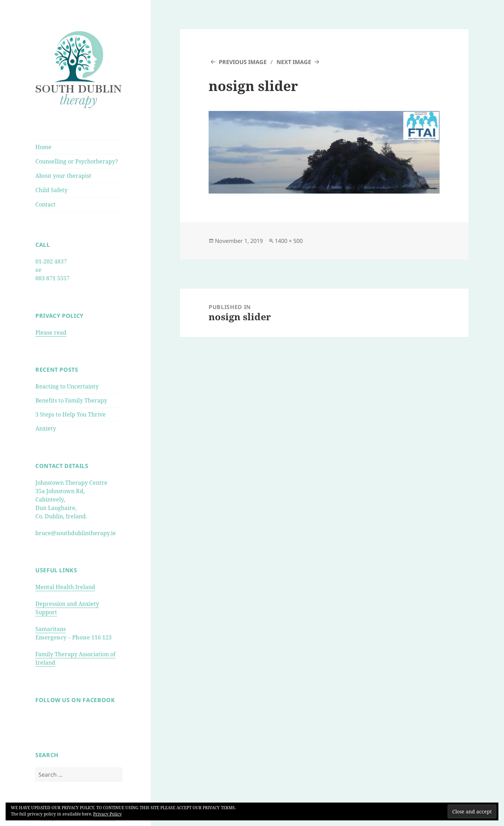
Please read (51, 332)
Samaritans (51, 629)
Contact (45, 204)
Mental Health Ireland (65, 587)
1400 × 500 (289, 241)
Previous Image (243, 62)
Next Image (294, 62)
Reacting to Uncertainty (67, 386)
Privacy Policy (107, 814)
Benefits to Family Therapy (71, 400)
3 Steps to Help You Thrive (71, 414)
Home (43, 147)
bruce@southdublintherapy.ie (76, 533)
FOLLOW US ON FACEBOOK (75, 700)
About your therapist (63, 176)
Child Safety (51, 190)
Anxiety (46, 428)
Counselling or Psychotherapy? (77, 161)
